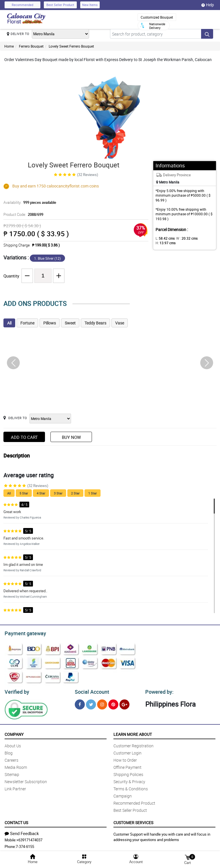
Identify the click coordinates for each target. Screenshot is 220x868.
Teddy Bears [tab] (95, 323)
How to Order (125, 758)
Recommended (22, 5)
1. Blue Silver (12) (47, 258)
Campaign (123, 794)
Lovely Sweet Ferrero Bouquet (71, 46)
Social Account (90, 690)
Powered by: (158, 690)
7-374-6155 (25, 845)
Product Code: (23, 214)
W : (184, 238)
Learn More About (133, 733)
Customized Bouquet (157, 17)
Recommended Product (134, 801)
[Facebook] (80, 703)
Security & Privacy (129, 780)
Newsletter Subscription (26, 780)
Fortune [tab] (27, 323)
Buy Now (71, 437)
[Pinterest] (113, 703)
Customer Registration (133, 744)
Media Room (16, 766)
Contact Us (16, 821)
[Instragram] (102, 703)
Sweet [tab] (70, 323)
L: (164, 238)
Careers (11, 758)
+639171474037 (29, 838)
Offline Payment (127, 766)
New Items (90, 5)
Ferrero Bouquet (31, 46)
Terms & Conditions (131, 787)
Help (208, 5)
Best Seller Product (60, 5)
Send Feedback (22, 832)
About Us (13, 744)
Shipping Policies (128, 773)
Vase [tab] (120, 323)
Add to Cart (24, 437)
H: (165, 243)
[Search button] (207, 34)
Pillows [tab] (50, 323)
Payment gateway (23, 633)
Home (9, 46)
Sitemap (12, 773)
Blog (9, 751)
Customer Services (133, 821)
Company (14, 733)
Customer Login (127, 751)
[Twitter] (91, 703)
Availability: (28, 202)
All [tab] (9, 323)
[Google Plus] (124, 703)
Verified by (16, 690)
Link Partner (15, 787)
